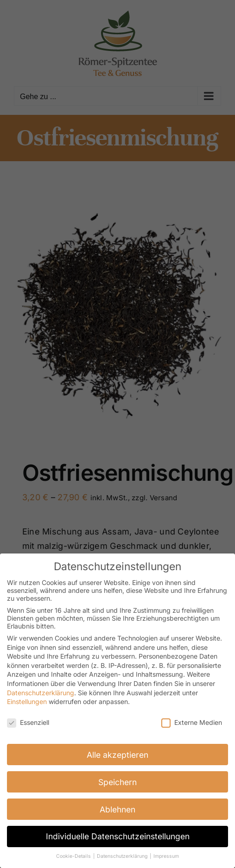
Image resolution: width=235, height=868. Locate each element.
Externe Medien (192, 721)
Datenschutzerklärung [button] (123, 856)
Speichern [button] (117, 781)
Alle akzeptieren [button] (117, 754)
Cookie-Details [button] (74, 856)
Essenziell (28, 721)
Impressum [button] (166, 856)
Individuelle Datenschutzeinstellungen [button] (118, 836)
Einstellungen (27, 701)
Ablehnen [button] (117, 808)
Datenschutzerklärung (41, 692)
